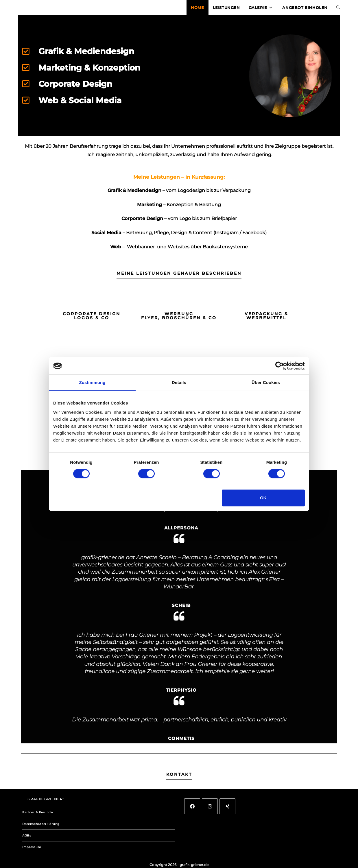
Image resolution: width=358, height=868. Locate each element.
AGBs (27, 835)
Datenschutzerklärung (41, 824)
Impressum (32, 847)
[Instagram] (210, 806)
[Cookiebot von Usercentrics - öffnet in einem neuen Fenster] (279, 366)
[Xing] (227, 806)
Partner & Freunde (38, 812)
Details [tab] (179, 382)
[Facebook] (192, 806)
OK (263, 498)
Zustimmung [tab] (92, 382)
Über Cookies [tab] (266, 382)
